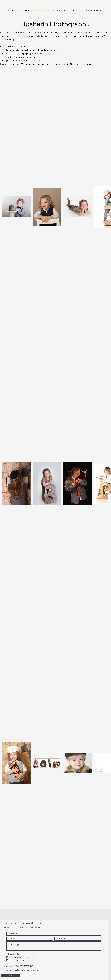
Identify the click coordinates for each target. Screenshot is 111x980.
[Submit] (11, 975)
